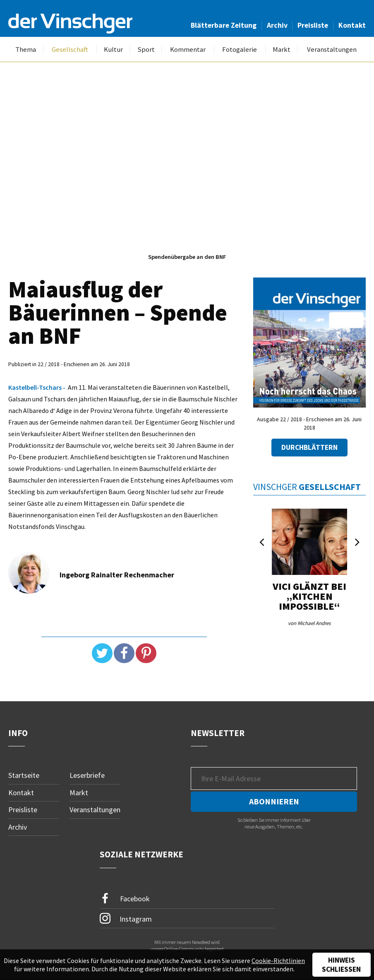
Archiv (277, 25)
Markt (282, 49)
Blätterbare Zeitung (224, 25)
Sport (146, 49)
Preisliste (313, 25)
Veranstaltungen (332, 49)
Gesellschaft (70, 49)
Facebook (125, 899)
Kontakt (352, 25)
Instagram (126, 918)
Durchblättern (309, 447)
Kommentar (188, 49)
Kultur (113, 49)
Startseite (24, 775)
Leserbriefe (87, 775)
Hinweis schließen (341, 965)
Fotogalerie (240, 49)
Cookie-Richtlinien (278, 961)
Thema (26, 49)
